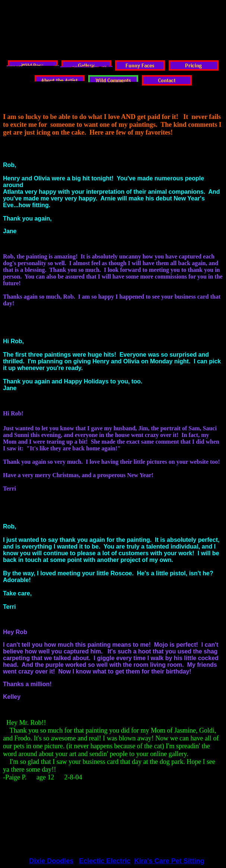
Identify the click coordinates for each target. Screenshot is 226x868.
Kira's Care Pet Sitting (169, 861)
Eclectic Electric (105, 861)
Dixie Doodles (51, 861)
